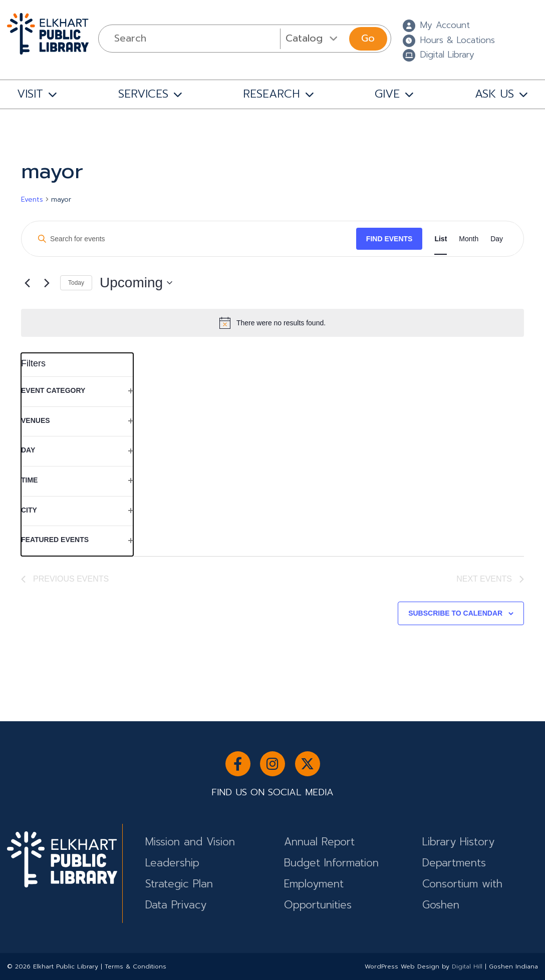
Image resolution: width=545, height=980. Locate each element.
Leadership (172, 863)
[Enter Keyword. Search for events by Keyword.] (193, 239)
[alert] (272, 323)
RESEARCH (271, 94)
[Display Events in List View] (441, 239)
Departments (454, 863)
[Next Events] (47, 283)
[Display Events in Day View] (497, 239)
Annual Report (319, 842)
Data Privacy (176, 905)
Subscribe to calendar (455, 613)
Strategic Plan (179, 884)
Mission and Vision (190, 842)
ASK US (494, 94)
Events (32, 200)
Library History (458, 842)
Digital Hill (467, 966)
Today (76, 283)
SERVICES (143, 94)
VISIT (30, 94)
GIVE (387, 94)
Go (368, 38)
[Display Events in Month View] (469, 239)
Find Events (389, 239)
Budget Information (331, 863)
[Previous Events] (27, 283)
